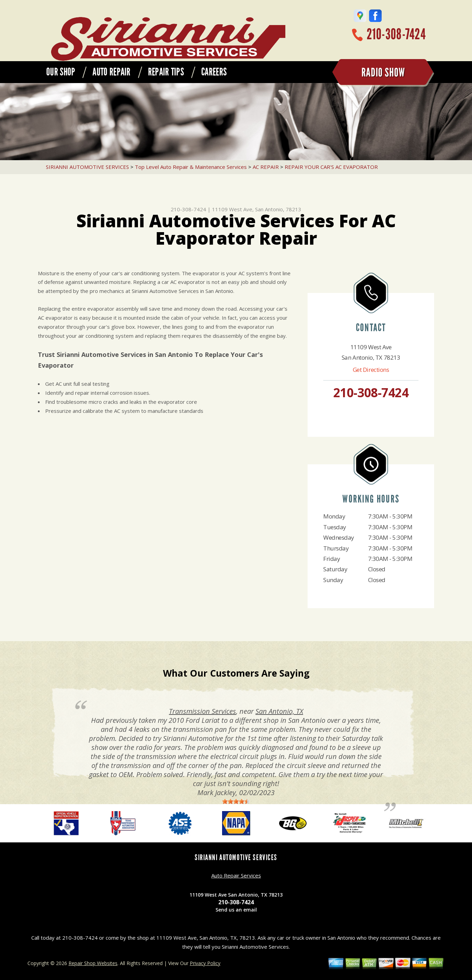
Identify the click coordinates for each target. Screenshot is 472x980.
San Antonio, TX (279, 711)
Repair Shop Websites (93, 963)
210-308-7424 (396, 34)
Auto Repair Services (236, 875)
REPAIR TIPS (166, 72)
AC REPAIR (266, 167)
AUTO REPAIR (111, 72)
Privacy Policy (205, 963)
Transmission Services (202, 711)
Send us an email (236, 910)
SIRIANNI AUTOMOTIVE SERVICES (87, 167)
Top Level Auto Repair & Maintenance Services (191, 167)
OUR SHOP (61, 72)
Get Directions (371, 370)
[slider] (236, 801)
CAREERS (214, 72)
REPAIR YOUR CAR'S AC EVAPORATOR (331, 167)
